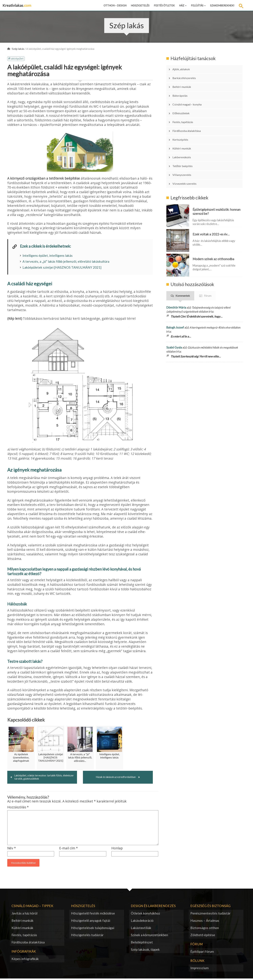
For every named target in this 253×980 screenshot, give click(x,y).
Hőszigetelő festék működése (93, 915)
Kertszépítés (182, 125)
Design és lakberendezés (153, 907)
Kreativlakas (17, 5)
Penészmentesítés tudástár (210, 915)
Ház (183, 5)
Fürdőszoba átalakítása (190, 118)
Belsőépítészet (142, 944)
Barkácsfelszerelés (187, 76)
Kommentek (183, 272)
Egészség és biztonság (210, 907)
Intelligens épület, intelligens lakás (48, 256)
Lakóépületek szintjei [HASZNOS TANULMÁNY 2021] (62, 268)
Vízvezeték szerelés (187, 161)
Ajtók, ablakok (183, 69)
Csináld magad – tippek (32, 907)
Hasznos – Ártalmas (205, 922)
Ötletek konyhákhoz (145, 915)
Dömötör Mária (176, 284)
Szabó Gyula (174, 324)
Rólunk (197, 962)
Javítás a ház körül (24, 915)
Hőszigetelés (140, 5)
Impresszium (200, 969)
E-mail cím (69, 850)
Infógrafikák (24, 953)
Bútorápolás (182, 90)
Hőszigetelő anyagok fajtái (91, 922)
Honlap (117, 850)
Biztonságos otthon (205, 929)
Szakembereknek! (222, 5)
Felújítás (198, 5)
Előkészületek (183, 104)
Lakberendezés (184, 140)
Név (12, 850)
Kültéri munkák (184, 133)
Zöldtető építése (203, 936)
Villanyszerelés (184, 154)
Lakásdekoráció (142, 922)
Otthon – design (115, 5)
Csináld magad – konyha (190, 97)
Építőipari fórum (202, 953)
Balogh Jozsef (175, 304)
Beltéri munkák (184, 83)
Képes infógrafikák (25, 960)
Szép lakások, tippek (145, 951)
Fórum (208, 272)
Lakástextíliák (141, 929)
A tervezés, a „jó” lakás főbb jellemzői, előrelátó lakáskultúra (66, 262)
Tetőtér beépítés (185, 147)
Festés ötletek (164, 5)
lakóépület (17, 59)
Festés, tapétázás (186, 111)
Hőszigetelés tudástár (87, 936)
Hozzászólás (18, 809)
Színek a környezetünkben (149, 936)
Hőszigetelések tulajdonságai (93, 929)
